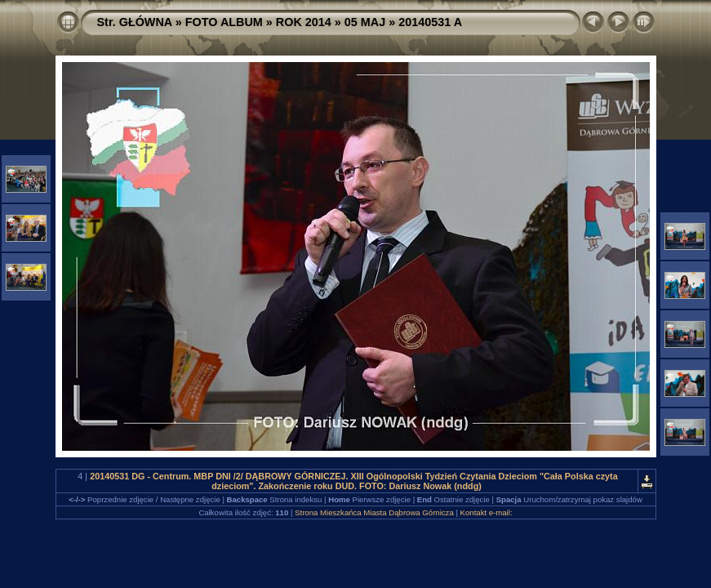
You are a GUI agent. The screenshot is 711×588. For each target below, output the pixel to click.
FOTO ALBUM (224, 22)
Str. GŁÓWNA (135, 22)
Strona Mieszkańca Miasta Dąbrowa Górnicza (374, 512)
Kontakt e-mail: (487, 512)
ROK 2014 (304, 22)
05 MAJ (365, 22)
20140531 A (430, 22)
